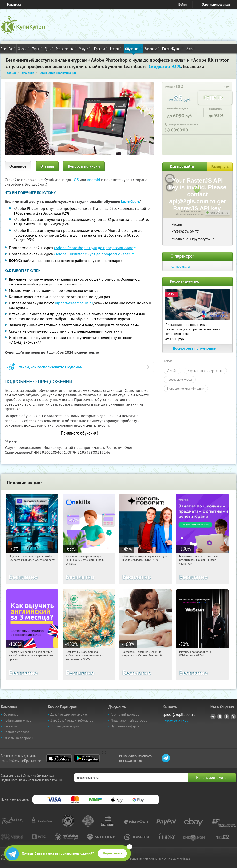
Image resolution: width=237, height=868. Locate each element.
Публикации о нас (17, 720)
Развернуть (220, 167)
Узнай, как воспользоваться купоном (51, 367)
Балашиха (14, 4)
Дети (49, 48)
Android (94, 180)
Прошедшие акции (65, 726)
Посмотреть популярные (197, 348)
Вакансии (11, 726)
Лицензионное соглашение (190, 214)
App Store (59, 758)
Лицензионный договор (129, 720)
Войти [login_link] (182, 4)
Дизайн (172, 371)
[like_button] (221, 87)
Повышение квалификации (186, 388)
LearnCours (130, 202)
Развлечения (66, 48)
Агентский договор (125, 714)
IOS (76, 180)
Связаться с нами (176, 721)
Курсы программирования (205, 371)
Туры (37, 48)
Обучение (133, 48)
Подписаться (113, 853)
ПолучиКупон (173, 48)
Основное (18, 166)
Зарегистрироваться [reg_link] (216, 4)
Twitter (227, 717)
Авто (190, 48)
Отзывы (47, 166)
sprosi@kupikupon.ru (179, 715)
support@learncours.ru (74, 303)
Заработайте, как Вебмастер (72, 720)
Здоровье (152, 48)
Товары (116, 48)
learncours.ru (180, 266)
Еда (12, 48)
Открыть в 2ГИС (219, 213)
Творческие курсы (180, 379)
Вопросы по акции (84, 166)
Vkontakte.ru (220, 717)
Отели (24, 48)
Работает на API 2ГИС (192, 211)
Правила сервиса (16, 732)
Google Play (87, 758)
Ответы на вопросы (18, 738)
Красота (100, 48)
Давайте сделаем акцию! (69, 714)
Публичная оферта (125, 726)
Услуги (85, 48)
